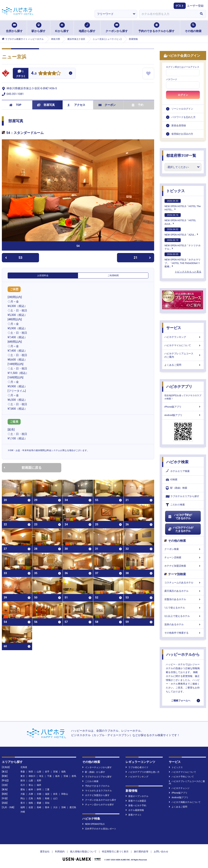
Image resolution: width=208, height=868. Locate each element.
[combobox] (168, 14)
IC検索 (172, 480)
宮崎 (64, 807)
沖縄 (23, 812)
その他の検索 (193, 28)
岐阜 (31, 789)
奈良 (55, 794)
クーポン (107, 105)
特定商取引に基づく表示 (115, 852)
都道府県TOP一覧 (181, 156)
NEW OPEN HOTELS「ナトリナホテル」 (183, 244)
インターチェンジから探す (97, 767)
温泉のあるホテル (183, 624)
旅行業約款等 (141, 852)
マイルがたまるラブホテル (97, 791)
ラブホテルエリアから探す (183, 496)
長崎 (39, 807)
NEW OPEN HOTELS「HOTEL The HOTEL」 (183, 205)
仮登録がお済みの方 (182, 134)
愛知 (23, 789)
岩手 (47, 772)
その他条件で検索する (183, 633)
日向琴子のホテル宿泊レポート (99, 829)
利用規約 (60, 852)
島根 (47, 798)
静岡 (39, 789)
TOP (15, 105)
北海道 (24, 767)
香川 (23, 803)
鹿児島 (73, 807)
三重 (47, 789)
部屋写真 (46, 105)
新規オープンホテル (137, 796)
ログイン (183, 95)
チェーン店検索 (183, 557)
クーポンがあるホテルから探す (99, 800)
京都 (39, 794)
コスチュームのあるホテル (183, 583)
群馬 (74, 776)
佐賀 (31, 807)
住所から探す (14, 28)
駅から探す (39, 28)
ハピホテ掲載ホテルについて (185, 802)
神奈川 (32, 776)
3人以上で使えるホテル (183, 616)
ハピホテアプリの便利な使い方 (143, 772)
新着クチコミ (134, 815)
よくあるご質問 (183, 365)
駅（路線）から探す (94, 772)
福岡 (23, 807)
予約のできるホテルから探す (156, 28)
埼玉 (41, 776)
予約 (138, 105)
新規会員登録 (179, 125)
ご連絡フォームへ (181, 700)
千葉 (49, 776)
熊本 (47, 807)
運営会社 (45, 852)
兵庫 (31, 794)
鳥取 (39, 798)
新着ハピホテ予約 (136, 805)
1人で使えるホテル (183, 608)
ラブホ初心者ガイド (137, 767)
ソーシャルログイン (182, 109)
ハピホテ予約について (181, 777)
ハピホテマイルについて (183, 345)
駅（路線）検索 (177, 488)
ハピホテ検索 (177, 462)
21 (142, 258)
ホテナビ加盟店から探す (96, 795)
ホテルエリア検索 (178, 471)
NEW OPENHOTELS (93, 824)
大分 (55, 807)
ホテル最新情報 (135, 810)
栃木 (58, 776)
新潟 (23, 781)
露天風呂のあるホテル (183, 591)
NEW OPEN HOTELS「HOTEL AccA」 (180, 219)
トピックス (175, 191)
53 (14, 258)
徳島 (31, 803)
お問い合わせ (161, 852)
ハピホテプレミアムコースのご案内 (183, 355)
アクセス (76, 105)
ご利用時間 (113, 276)
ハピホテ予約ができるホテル (180, 517)
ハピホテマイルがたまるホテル (181, 529)
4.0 (34, 74)
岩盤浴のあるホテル (183, 599)
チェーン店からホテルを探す (98, 805)
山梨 (31, 781)
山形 (39, 772)
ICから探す (62, 28)
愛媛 (39, 803)
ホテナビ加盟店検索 (183, 566)
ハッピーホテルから (183, 654)
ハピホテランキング (183, 337)
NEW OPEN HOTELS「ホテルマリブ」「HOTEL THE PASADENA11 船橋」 (183, 260)
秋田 (31, 772)
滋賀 (47, 794)
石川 (23, 785)
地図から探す (87, 28)
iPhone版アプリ (183, 407)
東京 (23, 776)
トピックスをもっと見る (188, 272)
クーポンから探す (117, 28)
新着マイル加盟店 (136, 801)
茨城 (66, 776)
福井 (39, 785)
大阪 (23, 794)
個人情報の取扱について (83, 852)
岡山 (23, 798)
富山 (31, 785)
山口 (55, 798)
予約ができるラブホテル (96, 786)
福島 (64, 772)
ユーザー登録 (195, 6)
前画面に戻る (23, 468)
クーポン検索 (183, 549)
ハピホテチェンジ (179, 788)
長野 (39, 781)
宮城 (55, 772)
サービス (174, 328)
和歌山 (65, 794)
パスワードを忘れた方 (183, 117)
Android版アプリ (183, 415)
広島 (31, 798)
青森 (23, 772)
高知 (47, 803)
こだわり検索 (175, 505)
